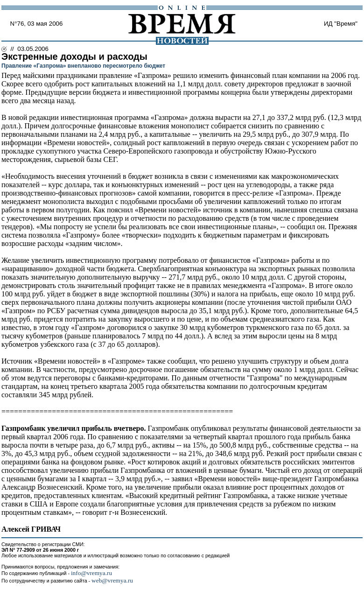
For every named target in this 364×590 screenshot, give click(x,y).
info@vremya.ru (91, 573)
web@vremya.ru (112, 580)
